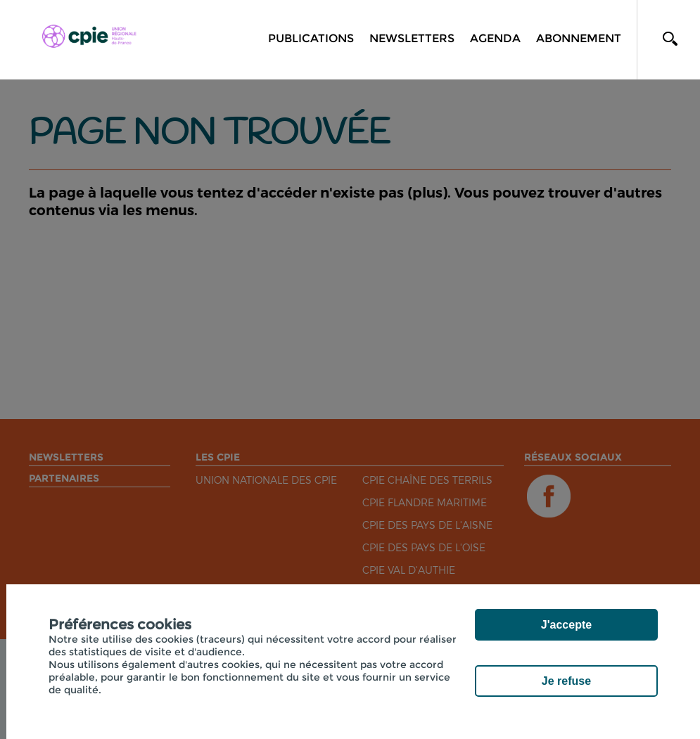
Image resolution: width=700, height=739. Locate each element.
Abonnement (579, 38)
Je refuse (566, 681)
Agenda (495, 38)
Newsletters (412, 38)
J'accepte (566, 625)
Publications (311, 38)
